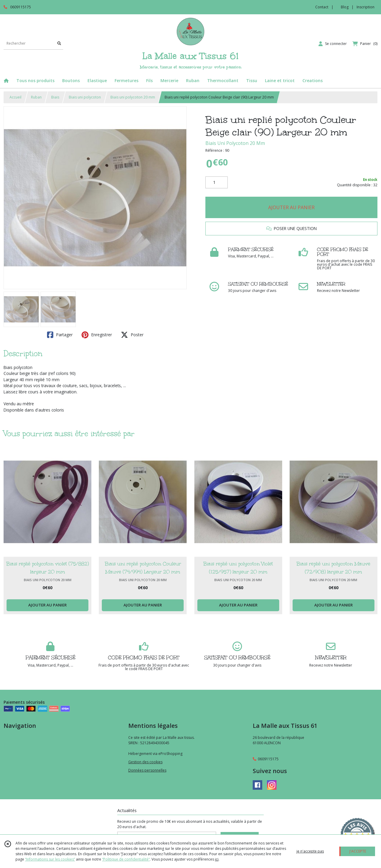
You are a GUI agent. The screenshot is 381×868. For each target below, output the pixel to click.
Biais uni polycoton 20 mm (133, 97)
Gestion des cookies (145, 762)
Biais (55, 97)
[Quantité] (217, 182)
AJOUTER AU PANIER (291, 207)
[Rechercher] (59, 44)
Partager (60, 335)
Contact (322, 7)
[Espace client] (333, 44)
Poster (132, 335)
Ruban (36, 97)
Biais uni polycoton (85, 97)
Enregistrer (97, 335)
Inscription (366, 7)
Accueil (15, 97)
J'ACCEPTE (358, 851)
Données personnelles (147, 770)
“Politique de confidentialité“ (126, 859)
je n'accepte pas (310, 851)
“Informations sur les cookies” (50, 859)
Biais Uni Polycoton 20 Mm (235, 143)
